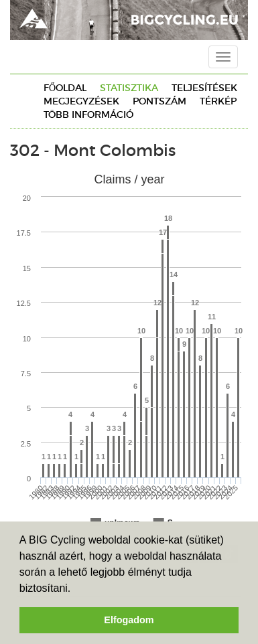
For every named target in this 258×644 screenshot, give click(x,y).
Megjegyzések (81, 101)
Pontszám (159, 101)
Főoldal (65, 88)
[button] (76, 589)
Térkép (218, 101)
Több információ (88, 114)
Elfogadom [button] (129, 620)
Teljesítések (204, 88)
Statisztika (129, 88)
